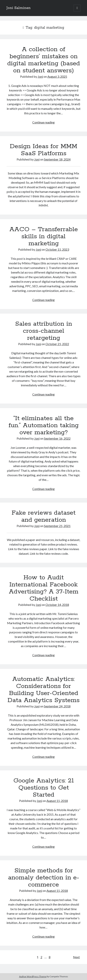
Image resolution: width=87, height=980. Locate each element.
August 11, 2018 (57, 801)
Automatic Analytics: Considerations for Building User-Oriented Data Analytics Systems (43, 690)
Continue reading (43, 122)
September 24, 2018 (57, 706)
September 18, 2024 (57, 159)
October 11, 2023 (57, 249)
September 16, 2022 (57, 438)
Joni (40, 76)
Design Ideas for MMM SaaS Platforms (43, 150)
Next (76, 957)
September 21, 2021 (57, 526)
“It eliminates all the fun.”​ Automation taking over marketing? (44, 425)
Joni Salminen (19, 8)
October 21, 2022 (57, 344)
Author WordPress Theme (33, 976)
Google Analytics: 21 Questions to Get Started (44, 788)
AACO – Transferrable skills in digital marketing (44, 237)
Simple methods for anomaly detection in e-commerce (44, 878)
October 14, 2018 (57, 605)
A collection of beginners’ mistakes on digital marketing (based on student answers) (44, 60)
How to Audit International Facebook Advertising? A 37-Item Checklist (44, 588)
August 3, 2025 (57, 76)
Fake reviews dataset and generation (44, 516)
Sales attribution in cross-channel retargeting (44, 331)
